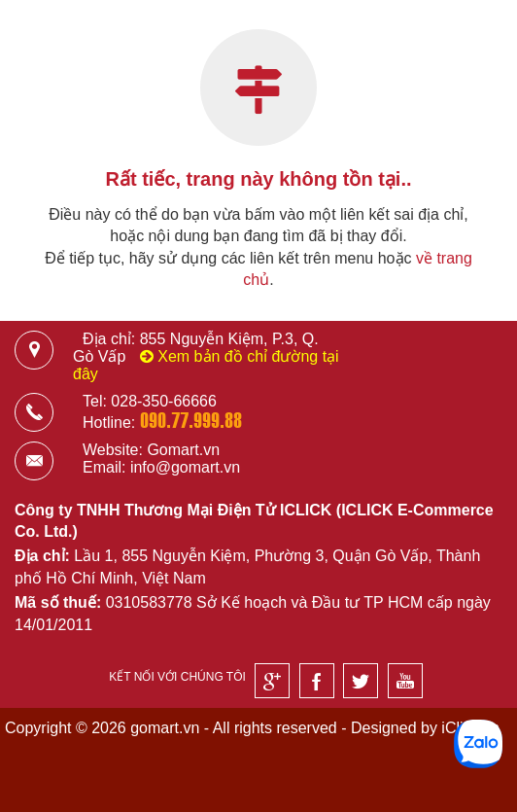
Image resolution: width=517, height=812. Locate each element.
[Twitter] (361, 681)
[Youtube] (405, 681)
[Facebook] (317, 681)
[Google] (272, 681)
